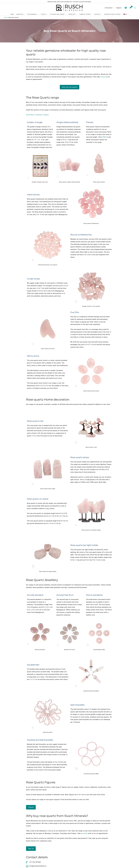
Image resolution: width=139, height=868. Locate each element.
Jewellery (39, 115)
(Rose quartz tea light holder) (48, 571)
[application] (113, 8)
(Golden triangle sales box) (40, 182)
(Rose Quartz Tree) (91, 447)
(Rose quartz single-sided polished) (69, 182)
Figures (46, 115)
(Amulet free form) (70, 650)
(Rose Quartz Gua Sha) (48, 349)
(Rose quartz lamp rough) (48, 489)
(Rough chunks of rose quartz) (91, 306)
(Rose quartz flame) (99, 182)
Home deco (30, 115)
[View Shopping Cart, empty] (130, 8)
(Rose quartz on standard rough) (91, 530)
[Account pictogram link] (126, 8)
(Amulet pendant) (40, 650)
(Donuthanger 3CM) (99, 650)
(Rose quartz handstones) (91, 223)
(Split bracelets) (48, 732)
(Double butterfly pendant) (91, 691)
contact (103, 77)
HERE (104, 137)
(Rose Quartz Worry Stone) (91, 391)
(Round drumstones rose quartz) (48, 265)
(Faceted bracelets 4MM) (91, 774)
